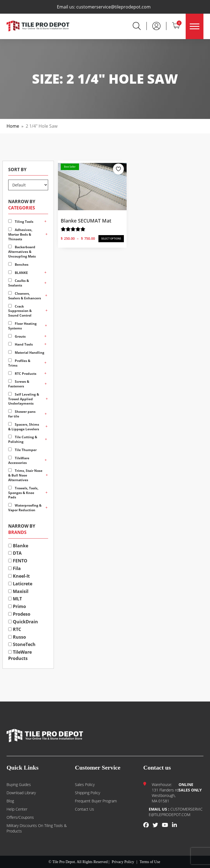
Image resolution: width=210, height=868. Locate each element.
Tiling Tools (21, 222)
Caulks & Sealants (19, 283)
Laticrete (20, 584)
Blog (10, 801)
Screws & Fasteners (19, 384)
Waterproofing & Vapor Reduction (25, 508)
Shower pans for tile (22, 414)
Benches (18, 265)
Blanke (18, 546)
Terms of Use (150, 862)
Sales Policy (85, 784)
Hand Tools (21, 344)
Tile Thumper (22, 450)
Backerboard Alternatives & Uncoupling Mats (22, 252)
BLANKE (18, 273)
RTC (15, 629)
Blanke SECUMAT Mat (86, 221)
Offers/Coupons (20, 817)
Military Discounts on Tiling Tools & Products (37, 828)
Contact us (84, 809)
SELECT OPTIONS (111, 239)
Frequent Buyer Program (96, 801)
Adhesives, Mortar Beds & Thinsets (20, 234)
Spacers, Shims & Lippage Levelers (24, 427)
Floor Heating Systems (22, 326)
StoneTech (22, 644)
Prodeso (19, 614)
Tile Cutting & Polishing (23, 439)
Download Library (21, 793)
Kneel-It (19, 576)
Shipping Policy (87, 793)
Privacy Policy (123, 862)
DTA (15, 553)
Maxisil (18, 591)
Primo (17, 606)
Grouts (17, 336)
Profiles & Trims (19, 363)
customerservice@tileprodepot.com (113, 7)
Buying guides (19, 784)
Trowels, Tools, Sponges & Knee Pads (23, 493)
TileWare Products (20, 655)
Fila (14, 568)
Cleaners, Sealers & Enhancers (25, 296)
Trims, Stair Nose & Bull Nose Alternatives (25, 475)
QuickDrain (23, 622)
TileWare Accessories (19, 460)
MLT (15, 599)
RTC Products (22, 374)
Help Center (17, 809)
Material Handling (26, 353)
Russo (17, 637)
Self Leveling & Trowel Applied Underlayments (24, 399)
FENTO (18, 561)
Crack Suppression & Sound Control (20, 311)
